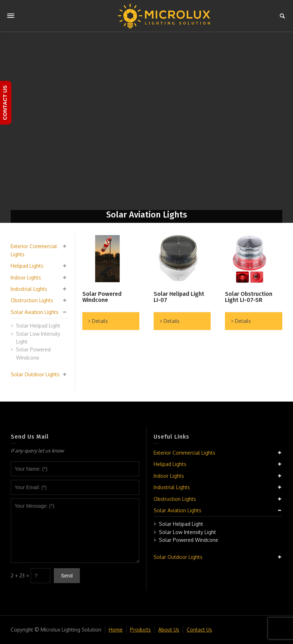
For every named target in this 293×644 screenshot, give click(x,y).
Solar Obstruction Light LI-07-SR (249, 297)
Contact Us (199, 630)
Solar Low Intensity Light (187, 532)
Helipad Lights (27, 266)
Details (100, 321)
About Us (169, 630)
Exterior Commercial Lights (184, 453)
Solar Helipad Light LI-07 (179, 297)
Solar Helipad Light (38, 326)
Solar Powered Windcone (102, 297)
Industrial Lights (29, 289)
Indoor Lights (26, 278)
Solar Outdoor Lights (35, 374)
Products (140, 630)
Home (116, 630)
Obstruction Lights (32, 300)
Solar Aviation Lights (35, 312)
